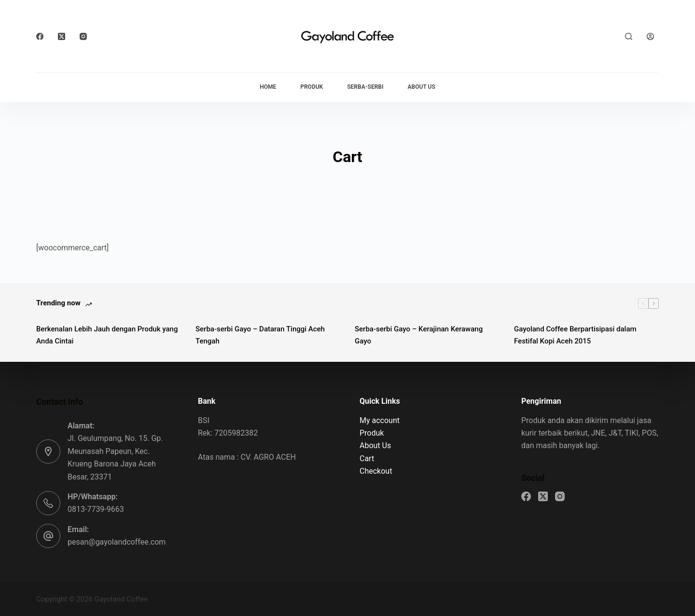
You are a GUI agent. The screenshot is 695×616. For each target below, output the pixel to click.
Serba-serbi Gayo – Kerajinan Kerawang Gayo (419, 335)
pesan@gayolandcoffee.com (117, 542)
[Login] (650, 36)
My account (380, 420)
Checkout (376, 471)
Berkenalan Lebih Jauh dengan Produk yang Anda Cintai (107, 335)
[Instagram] (83, 36)
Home (268, 87)
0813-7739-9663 (96, 509)
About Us (422, 87)
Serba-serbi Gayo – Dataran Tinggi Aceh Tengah (260, 335)
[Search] (629, 36)
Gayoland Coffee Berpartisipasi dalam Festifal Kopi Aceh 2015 (575, 335)
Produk (312, 87)
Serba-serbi (365, 87)
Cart (367, 459)
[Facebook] (40, 36)
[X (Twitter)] (62, 36)
